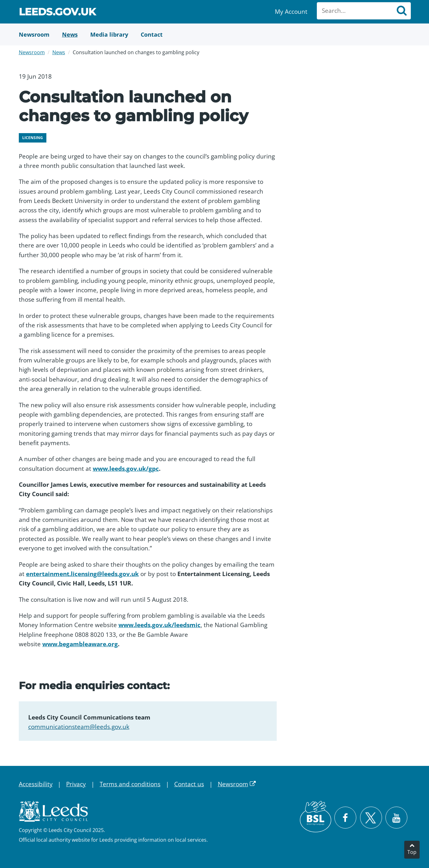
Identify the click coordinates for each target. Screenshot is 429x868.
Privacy (76, 784)
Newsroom (32, 52)
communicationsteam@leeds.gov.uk (79, 727)
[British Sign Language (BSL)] (316, 817)
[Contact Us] (152, 34)
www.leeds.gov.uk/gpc (126, 469)
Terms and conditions (130, 784)
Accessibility (36, 784)
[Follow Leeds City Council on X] (371, 818)
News (59, 52)
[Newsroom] (34, 34)
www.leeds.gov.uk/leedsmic (160, 625)
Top (412, 852)
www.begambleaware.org (80, 644)
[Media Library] (109, 34)
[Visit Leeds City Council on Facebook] (345, 818)
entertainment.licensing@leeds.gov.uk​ (82, 574)
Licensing (33, 138)
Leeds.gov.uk (57, 13)
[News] (70, 34)
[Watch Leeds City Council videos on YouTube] (396, 818)
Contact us (189, 784)
